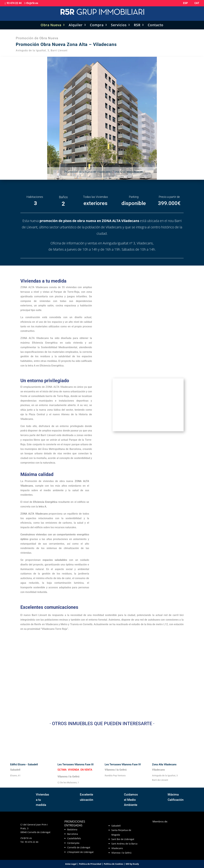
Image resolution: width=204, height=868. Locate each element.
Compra (97, 22)
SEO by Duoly (132, 864)
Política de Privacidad (90, 864)
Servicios (119, 22)
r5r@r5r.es (26, 838)
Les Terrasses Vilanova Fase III (76, 764)
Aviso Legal (71, 864)
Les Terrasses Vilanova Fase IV (123, 764)
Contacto (156, 22)
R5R (137, 22)
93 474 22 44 (32, 842)
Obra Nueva (51, 22)
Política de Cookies (113, 864)
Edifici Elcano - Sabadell (24, 764)
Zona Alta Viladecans (164, 764)
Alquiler (76, 22)
